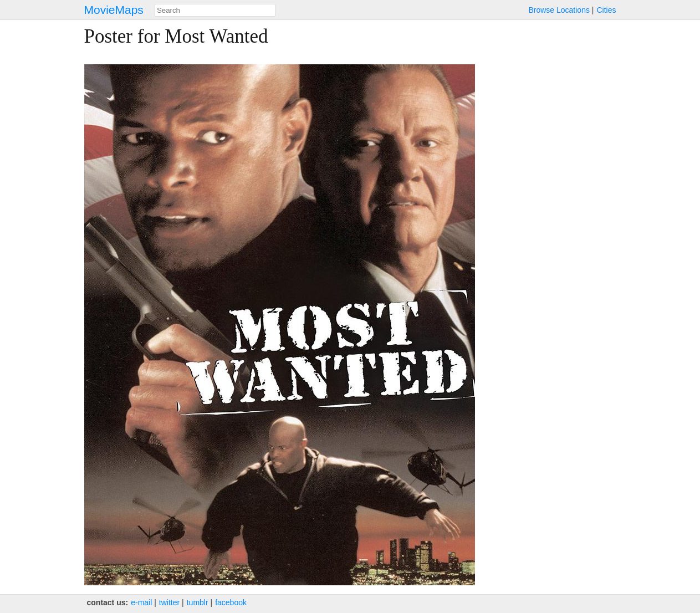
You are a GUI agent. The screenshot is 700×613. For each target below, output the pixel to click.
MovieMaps (114, 10)
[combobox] (215, 10)
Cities (606, 10)
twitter (169, 602)
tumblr (198, 602)
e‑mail (141, 602)
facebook (231, 602)
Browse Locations (559, 10)
